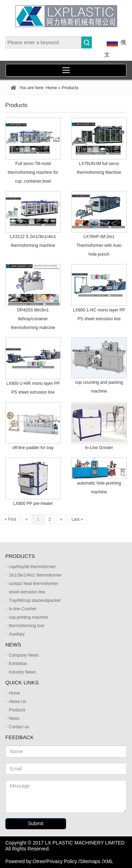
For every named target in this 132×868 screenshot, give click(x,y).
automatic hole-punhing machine (99, 488)
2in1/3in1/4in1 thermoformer (35, 575)
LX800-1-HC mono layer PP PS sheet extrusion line (99, 314)
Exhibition (18, 664)
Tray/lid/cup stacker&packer (35, 600)
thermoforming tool (26, 626)
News (14, 718)
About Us (17, 702)
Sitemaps (90, 861)
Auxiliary (17, 634)
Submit (36, 823)
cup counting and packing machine (99, 387)
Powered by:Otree (25, 861)
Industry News (22, 672)
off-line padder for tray (33, 448)
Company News (24, 655)
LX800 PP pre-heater (33, 504)
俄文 (115, 47)
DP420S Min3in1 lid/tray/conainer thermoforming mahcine (33, 319)
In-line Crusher (23, 609)
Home (51, 88)
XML (108, 861)
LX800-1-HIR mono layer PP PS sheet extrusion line (33, 388)
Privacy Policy (62, 861)
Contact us (19, 727)
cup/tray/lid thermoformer (32, 567)
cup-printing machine (28, 617)
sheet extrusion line (27, 592)
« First (10, 519)
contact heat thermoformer (34, 584)
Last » (77, 519)
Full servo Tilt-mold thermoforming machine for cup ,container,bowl (33, 172)
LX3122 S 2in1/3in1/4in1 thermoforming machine (33, 241)
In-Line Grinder (99, 448)
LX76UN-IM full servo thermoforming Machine (99, 168)
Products (17, 710)
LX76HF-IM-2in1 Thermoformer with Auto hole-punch (99, 245)
